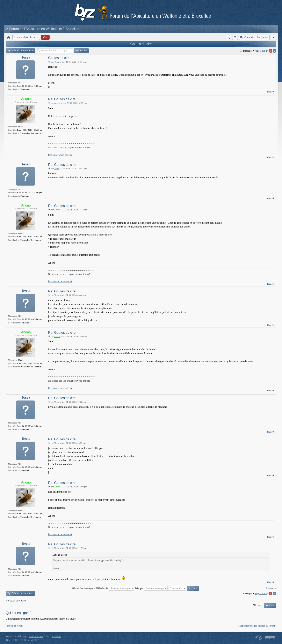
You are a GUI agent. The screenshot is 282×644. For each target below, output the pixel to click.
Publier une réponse (22, 50)
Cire (272, 605)
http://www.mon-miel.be (60, 155)
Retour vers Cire (17, 601)
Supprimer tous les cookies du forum (257, 626)
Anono (26, 99)
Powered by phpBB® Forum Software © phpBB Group (270, 637)
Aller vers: (258, 605)
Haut (269, 92)
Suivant (270, 589)
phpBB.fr (56, 636)
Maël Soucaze (36, 636)
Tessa (26, 57)
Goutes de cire (141, 44)
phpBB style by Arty (258, 637)
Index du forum (15, 626)
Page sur (261, 51)
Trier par (151, 588)
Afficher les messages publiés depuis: (103, 588)
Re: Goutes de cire (62, 99)
